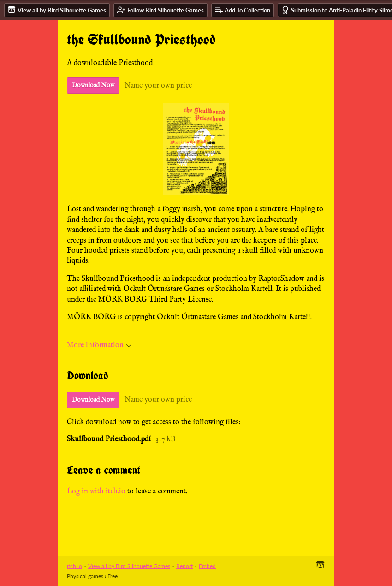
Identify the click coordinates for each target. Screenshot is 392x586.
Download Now (93, 85)
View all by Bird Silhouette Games (129, 566)
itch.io (74, 566)
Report (184, 566)
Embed (207, 566)
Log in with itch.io (96, 491)
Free (113, 576)
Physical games (85, 576)
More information (99, 345)
